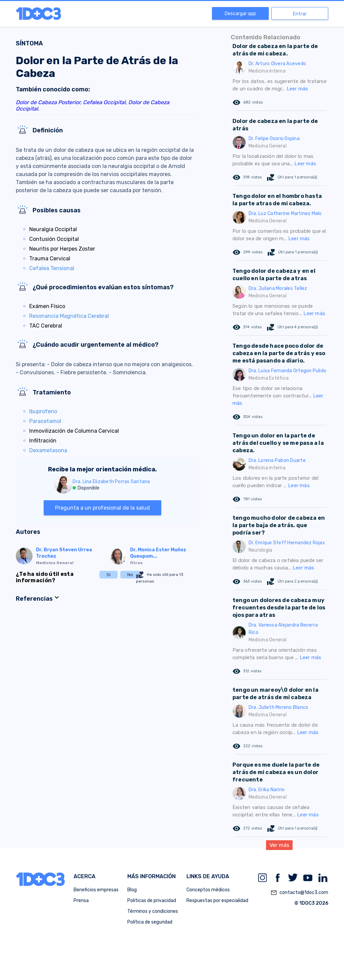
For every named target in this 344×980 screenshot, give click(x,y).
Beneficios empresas (96, 890)
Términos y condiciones (153, 911)
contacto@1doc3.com (299, 893)
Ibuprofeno (43, 411)
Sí (109, 575)
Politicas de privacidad (152, 901)
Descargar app (240, 14)
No (130, 575)
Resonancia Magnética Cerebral (69, 316)
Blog (132, 890)
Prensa (81, 901)
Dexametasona (48, 450)
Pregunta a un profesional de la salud (102, 508)
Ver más (279, 845)
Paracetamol (45, 421)
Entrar (300, 14)
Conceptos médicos (208, 890)
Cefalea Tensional (52, 268)
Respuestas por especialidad (217, 901)
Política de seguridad (150, 922)
